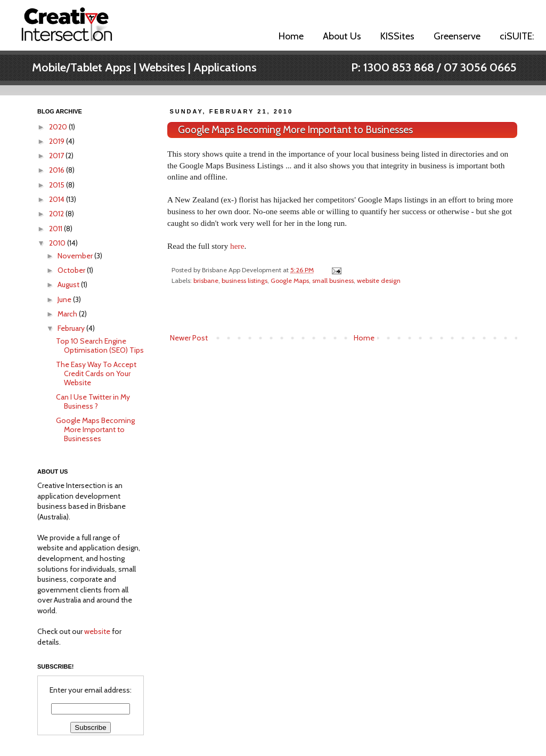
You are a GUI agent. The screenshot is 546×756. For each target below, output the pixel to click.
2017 (57, 156)
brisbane (206, 281)
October (72, 270)
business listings (245, 281)
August (69, 284)
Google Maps (290, 281)
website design (379, 281)
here (237, 246)
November (76, 256)
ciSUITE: (517, 36)
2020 (59, 127)
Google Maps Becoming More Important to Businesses (295, 130)
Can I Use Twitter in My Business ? (93, 401)
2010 (58, 243)
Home (291, 36)
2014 (58, 199)
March (68, 314)
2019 (58, 141)
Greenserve (457, 36)
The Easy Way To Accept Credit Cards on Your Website (96, 373)
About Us (342, 36)
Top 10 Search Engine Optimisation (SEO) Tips (100, 346)
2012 (57, 214)
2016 (58, 170)
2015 (58, 185)
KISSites (397, 36)
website (97, 631)
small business (333, 281)
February (72, 328)
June (65, 299)
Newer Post (189, 338)
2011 (56, 229)
